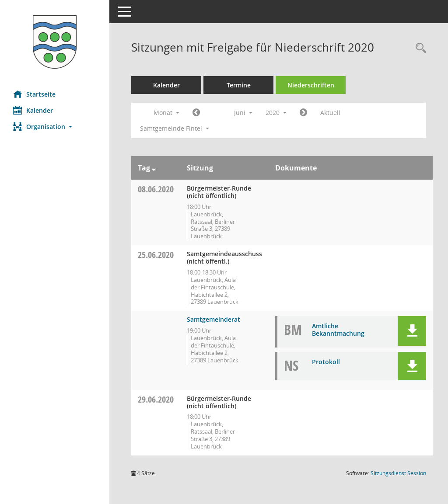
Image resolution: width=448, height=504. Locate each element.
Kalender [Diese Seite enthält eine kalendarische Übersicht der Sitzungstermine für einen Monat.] (33, 110)
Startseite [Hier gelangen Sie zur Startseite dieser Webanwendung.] (34, 94)
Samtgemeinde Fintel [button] (175, 128)
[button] (55, 127)
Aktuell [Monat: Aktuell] (330, 113)
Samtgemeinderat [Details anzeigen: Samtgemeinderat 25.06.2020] (213, 319)
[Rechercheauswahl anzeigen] (419, 48)
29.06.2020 (156, 399)
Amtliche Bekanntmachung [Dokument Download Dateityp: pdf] (338, 330)
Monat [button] (166, 113)
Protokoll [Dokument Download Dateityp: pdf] (326, 362)
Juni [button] (243, 113)
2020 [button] (276, 113)
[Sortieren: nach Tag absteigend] (154, 168)
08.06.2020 (156, 189)
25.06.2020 (156, 255)
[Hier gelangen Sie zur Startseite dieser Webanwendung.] (55, 42)
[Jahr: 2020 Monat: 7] (303, 113)
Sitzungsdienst (398, 473)
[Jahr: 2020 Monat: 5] (196, 113)
